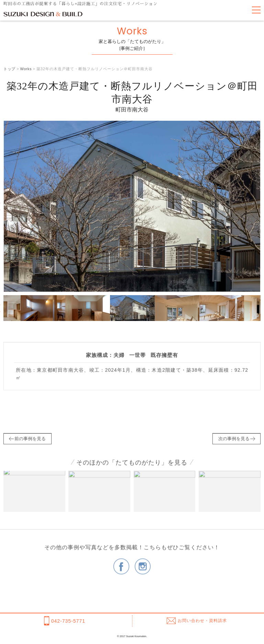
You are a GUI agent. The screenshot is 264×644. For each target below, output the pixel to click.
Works (26, 69)
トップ (10, 69)
